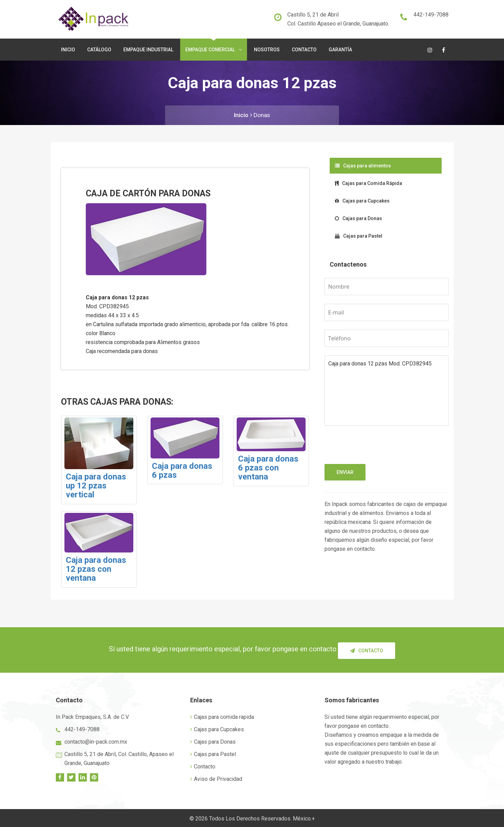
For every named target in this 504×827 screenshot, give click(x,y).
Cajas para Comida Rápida (368, 183)
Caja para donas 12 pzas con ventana (96, 569)
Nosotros (267, 50)
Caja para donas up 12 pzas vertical (96, 486)
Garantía (340, 50)
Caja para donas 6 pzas (182, 471)
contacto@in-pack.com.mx (96, 740)
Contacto (304, 50)
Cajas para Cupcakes (362, 201)
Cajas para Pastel (359, 236)
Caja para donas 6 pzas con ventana (268, 468)
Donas (262, 115)
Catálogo (99, 50)
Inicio (68, 50)
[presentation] (377, 451)
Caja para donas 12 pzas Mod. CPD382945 (387, 391)
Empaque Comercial (214, 50)
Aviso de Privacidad (216, 778)
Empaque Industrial (148, 50)
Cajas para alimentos (363, 166)
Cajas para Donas (358, 218)
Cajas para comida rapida (222, 716)
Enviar (345, 472)
